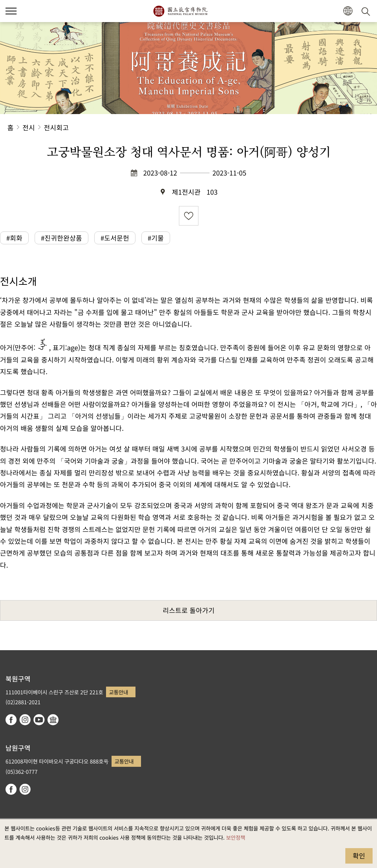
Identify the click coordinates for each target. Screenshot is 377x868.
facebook (11, 720)
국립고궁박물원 (180, 11)
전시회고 (56, 127)
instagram (25, 720)
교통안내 (119, 692)
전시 (29, 127)
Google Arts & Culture (53, 720)
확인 (359, 855)
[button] (11, 11)
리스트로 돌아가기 (189, 610)
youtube (39, 720)
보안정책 (236, 837)
